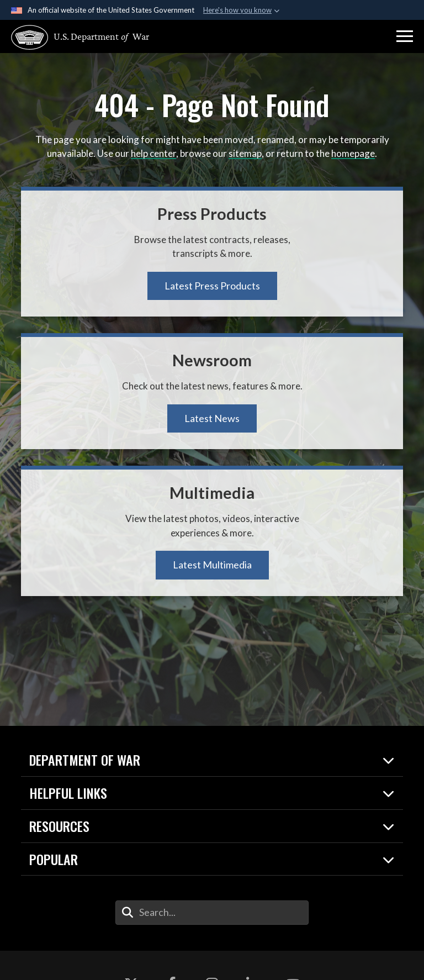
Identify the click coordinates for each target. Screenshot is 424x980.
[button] (405, 36)
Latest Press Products (212, 286)
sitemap (245, 153)
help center (153, 153)
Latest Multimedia (212, 565)
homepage (353, 153)
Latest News (212, 418)
